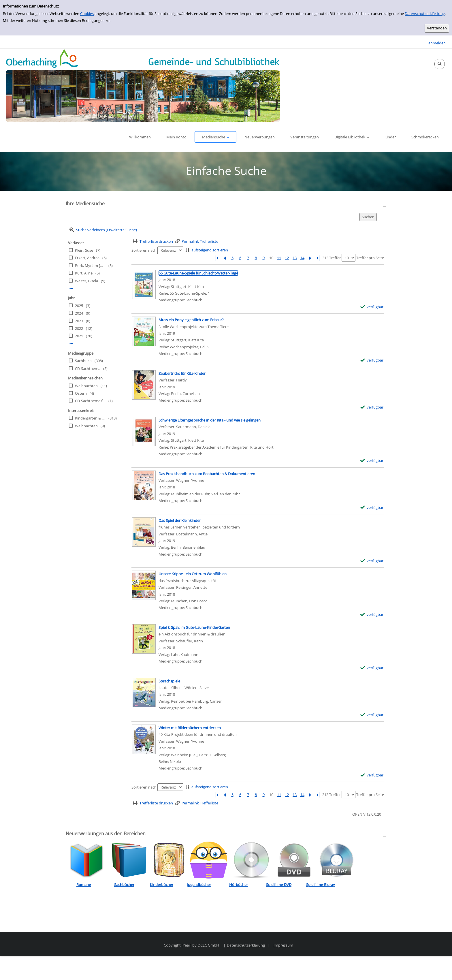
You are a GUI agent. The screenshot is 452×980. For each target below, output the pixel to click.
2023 (79, 321)
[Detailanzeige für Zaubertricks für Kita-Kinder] (182, 373)
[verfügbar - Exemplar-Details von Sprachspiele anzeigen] (372, 715)
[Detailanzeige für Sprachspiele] (169, 681)
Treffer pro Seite (370, 258)
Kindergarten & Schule (90, 418)
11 (279, 258)
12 (287, 258)
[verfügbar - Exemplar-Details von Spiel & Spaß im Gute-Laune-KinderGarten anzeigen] (372, 668)
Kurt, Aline (84, 273)
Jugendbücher (199, 885)
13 (295, 258)
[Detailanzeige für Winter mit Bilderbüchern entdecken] (190, 728)
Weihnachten (86, 386)
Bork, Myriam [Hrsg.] (90, 266)
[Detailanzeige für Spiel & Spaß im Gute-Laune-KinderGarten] (194, 627)
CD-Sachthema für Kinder (90, 401)
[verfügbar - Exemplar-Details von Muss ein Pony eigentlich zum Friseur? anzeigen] (372, 360)
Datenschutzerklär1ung (425, 14)
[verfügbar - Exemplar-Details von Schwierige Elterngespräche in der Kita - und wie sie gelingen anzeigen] (372, 461)
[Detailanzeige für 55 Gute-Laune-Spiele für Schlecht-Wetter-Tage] (198, 273)
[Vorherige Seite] (225, 258)
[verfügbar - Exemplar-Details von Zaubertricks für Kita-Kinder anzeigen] (372, 407)
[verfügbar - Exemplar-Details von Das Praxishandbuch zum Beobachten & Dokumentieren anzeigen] (372, 508)
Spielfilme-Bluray (321, 885)
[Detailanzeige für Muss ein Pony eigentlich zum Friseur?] (191, 320)
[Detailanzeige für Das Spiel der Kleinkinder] (180, 520)
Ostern (81, 393)
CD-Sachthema (88, 368)
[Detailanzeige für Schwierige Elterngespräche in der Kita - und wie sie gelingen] (210, 420)
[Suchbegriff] (212, 218)
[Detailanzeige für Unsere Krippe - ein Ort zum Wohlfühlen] (193, 574)
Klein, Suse (84, 250)
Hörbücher (239, 885)
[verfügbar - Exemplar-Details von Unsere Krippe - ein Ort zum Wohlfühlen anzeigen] (372, 615)
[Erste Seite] (217, 258)
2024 (79, 313)
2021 (79, 336)
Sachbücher (124, 885)
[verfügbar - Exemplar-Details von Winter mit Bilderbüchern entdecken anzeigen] (372, 775)
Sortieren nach (144, 250)
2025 (79, 306)
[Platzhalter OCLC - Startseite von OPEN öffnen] (143, 85)
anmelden (437, 43)
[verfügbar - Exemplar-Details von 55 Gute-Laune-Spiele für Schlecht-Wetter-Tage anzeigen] (372, 307)
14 (302, 258)
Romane (84, 885)
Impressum (283, 945)
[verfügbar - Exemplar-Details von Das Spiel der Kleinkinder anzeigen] (372, 561)
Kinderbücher (162, 885)
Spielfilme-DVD (279, 885)
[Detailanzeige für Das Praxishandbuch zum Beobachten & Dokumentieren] (207, 474)
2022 (79, 328)
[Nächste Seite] (310, 258)
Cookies (87, 14)
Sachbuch (83, 361)
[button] (440, 64)
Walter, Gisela (86, 281)
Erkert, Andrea (87, 258)
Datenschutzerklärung (246, 945)
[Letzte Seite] (318, 258)
